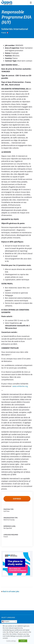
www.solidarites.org (20, 386)
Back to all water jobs (10, 591)
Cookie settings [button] (11, 641)
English (6, 622)
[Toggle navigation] (31, 3)
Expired (17, 499)
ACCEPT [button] (23, 641)
